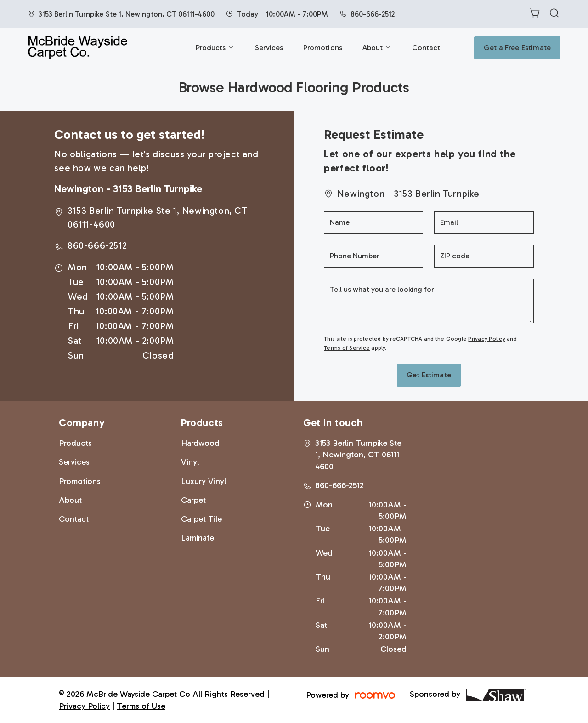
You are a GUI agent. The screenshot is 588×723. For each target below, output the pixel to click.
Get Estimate (429, 375)
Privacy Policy (486, 339)
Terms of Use (141, 706)
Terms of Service (347, 348)
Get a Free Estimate (517, 48)
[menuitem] (215, 48)
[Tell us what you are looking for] (429, 301)
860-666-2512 (373, 14)
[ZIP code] (484, 256)
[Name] (373, 223)
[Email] (484, 223)
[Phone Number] (373, 256)
